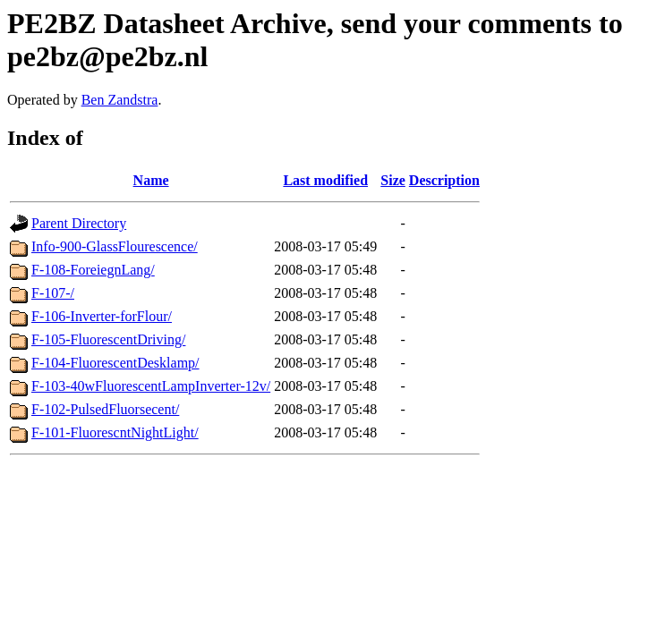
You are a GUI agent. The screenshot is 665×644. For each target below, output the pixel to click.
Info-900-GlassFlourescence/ (115, 246)
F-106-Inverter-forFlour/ (102, 316)
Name (151, 180)
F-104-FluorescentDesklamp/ (115, 363)
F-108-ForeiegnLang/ (93, 270)
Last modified (325, 180)
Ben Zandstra (120, 100)
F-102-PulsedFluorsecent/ (105, 409)
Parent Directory (79, 223)
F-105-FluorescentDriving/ (108, 339)
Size (393, 180)
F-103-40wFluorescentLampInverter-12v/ (151, 386)
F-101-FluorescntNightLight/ (115, 432)
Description (444, 180)
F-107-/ (53, 293)
